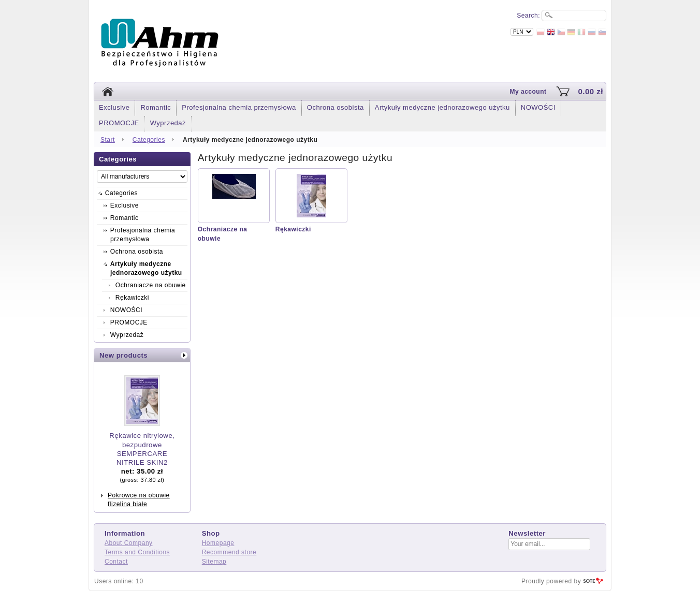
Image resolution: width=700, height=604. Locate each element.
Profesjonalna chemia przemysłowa (239, 107)
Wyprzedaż (168, 123)
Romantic (156, 107)
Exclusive (114, 107)
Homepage (218, 543)
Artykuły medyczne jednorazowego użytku (442, 107)
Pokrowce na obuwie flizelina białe (139, 500)
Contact (116, 562)
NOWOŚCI (538, 107)
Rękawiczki (293, 229)
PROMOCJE (119, 123)
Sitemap (214, 562)
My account (528, 92)
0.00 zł (590, 91)
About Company (129, 543)
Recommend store (229, 552)
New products (123, 355)
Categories (149, 140)
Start (108, 140)
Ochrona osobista (336, 107)
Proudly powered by (551, 581)
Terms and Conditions (137, 552)
